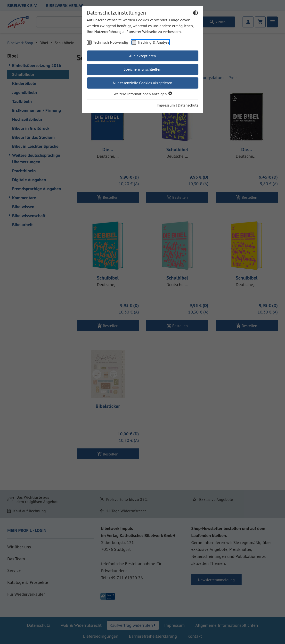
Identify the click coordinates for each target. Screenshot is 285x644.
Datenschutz (188, 105)
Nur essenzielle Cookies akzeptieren (142, 83)
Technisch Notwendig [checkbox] (111, 42)
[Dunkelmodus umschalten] (195, 14)
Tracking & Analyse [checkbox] (153, 42)
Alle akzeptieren (142, 56)
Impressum (166, 105)
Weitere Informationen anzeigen (142, 94)
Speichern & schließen (143, 69)
